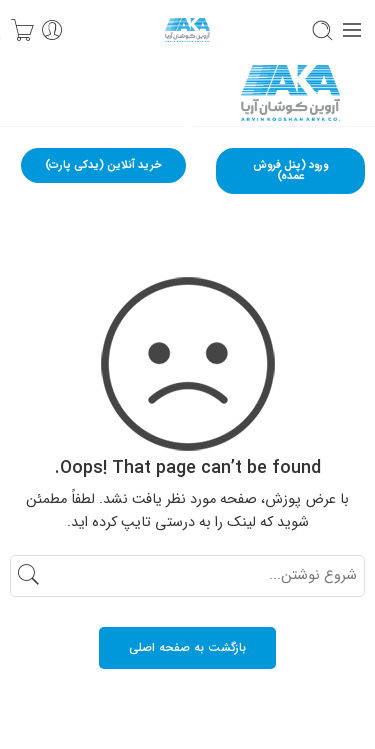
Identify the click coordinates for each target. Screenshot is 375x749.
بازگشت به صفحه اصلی (187, 647)
